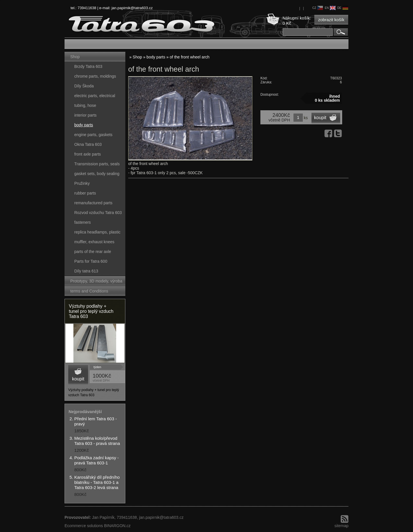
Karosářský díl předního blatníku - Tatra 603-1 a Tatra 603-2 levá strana (97, 482)
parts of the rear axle (93, 252)
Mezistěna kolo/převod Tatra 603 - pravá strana (97, 441)
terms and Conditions (89, 291)
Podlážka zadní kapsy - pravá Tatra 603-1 (97, 460)
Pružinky (82, 183)
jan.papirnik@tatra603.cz (132, 8)
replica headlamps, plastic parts (97, 233)
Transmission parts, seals (97, 164)
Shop (75, 57)
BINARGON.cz (117, 526)
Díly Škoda (84, 86)
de (343, 8)
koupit (78, 379)
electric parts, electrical (95, 96)
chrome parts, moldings (95, 76)
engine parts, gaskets (93, 135)
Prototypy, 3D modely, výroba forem (96, 282)
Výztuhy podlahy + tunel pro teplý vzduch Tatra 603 (91, 311)
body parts (84, 125)
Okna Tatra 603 (88, 144)
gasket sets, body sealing (97, 174)
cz (318, 8)
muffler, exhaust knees (94, 242)
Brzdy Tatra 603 (88, 66)
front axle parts (88, 154)
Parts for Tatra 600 (91, 261)
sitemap (341, 526)
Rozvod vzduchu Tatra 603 (98, 213)
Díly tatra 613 (86, 271)
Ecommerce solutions (84, 526)
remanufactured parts (93, 203)
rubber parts (85, 193)
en (330, 8)
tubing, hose (85, 105)
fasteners (83, 222)
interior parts (85, 115)
